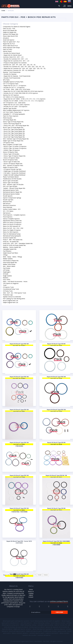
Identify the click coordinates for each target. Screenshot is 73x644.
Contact (31, 597)
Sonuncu (46, 575)
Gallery (31, 595)
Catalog (31, 593)
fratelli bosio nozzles (50, 631)
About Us (31, 591)
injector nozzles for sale (62, 625)
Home (3, 11)
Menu (70, 6)
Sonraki (40, 575)
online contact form (59, 601)
